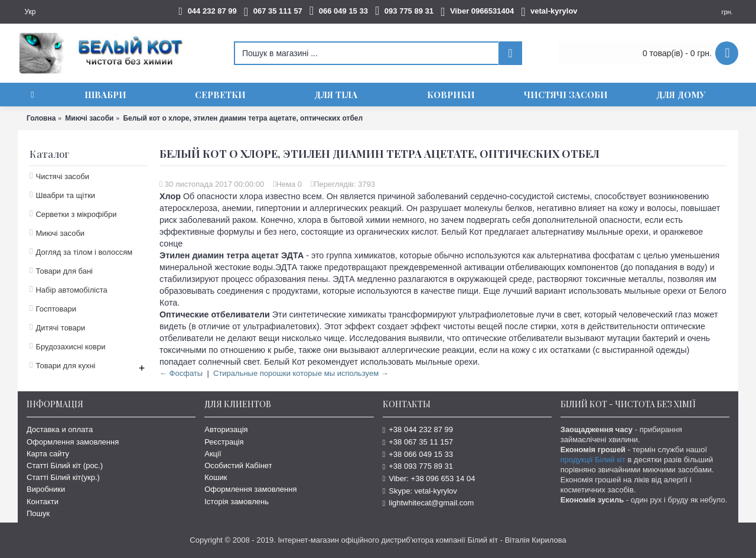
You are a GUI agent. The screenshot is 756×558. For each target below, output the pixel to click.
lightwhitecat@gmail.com (428, 503)
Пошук (38, 513)
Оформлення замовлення (73, 442)
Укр (30, 12)
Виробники (46, 489)
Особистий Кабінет (238, 465)
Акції (213, 454)
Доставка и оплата (60, 429)
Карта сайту (48, 454)
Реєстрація (224, 442)
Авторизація (226, 429)
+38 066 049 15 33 (418, 454)
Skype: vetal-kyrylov (420, 491)
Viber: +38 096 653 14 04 (429, 478)
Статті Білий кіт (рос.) (65, 465)
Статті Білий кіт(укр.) (63, 477)
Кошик (216, 477)
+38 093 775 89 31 (418, 466)
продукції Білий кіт (593, 460)
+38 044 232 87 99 (418, 429)
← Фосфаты (181, 373)
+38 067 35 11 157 (418, 442)
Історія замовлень (237, 502)
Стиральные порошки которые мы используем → (301, 373)
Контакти (43, 502)
